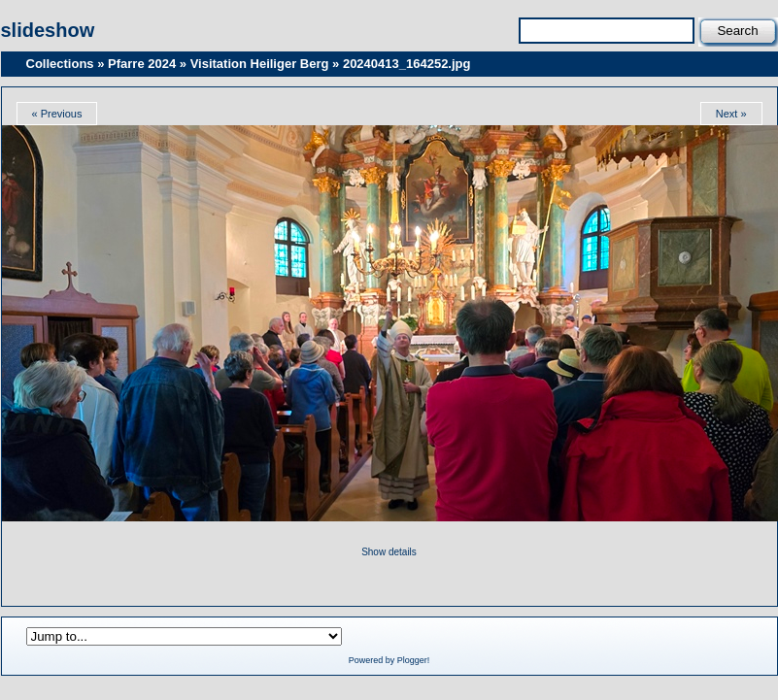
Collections (60, 64)
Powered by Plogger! (389, 660)
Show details (389, 552)
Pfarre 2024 (142, 64)
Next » (731, 114)
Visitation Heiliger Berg (260, 64)
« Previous (57, 114)
